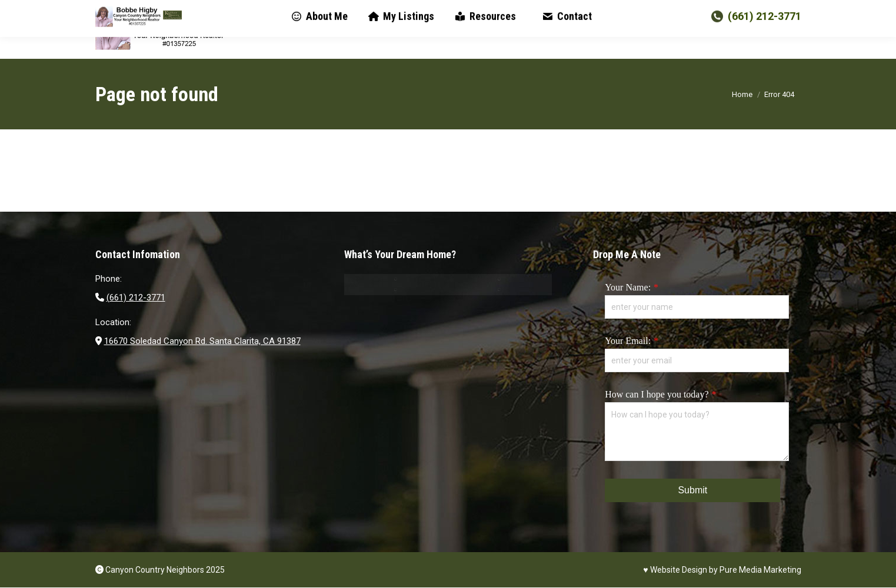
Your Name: (628, 287)
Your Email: (628, 341)
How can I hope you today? (657, 394)
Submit (692, 490)
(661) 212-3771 (755, 29)
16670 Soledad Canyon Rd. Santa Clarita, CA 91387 (202, 341)
